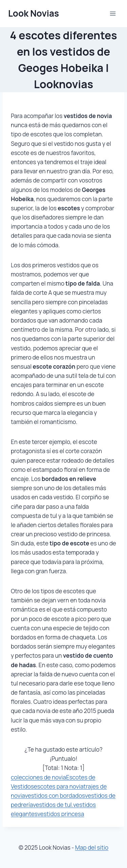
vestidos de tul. (53, 805)
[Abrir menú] (113, 13)
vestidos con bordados (55, 796)
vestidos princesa (61, 814)
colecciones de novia (38, 777)
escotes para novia (59, 786)
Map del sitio (92, 847)
